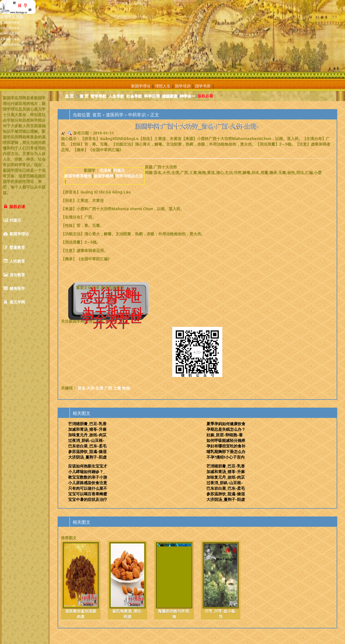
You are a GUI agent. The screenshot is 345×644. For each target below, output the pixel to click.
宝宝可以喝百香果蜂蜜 (88, 494)
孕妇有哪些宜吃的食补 (226, 446)
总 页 (69, 96)
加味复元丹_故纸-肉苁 (87, 435)
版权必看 (205, 96)
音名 (82, 388)
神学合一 (188, 96)
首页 (97, 115)
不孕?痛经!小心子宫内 (226, 457)
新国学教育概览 (78, 176)
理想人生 (163, 86)
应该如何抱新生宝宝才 (88, 466)
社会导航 (134, 96)
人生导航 (116, 96)
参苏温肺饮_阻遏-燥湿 (87, 451)
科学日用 (152, 96)
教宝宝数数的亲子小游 (88, 477)
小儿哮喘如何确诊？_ (87, 472)
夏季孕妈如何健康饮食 (226, 424)
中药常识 (137, 115)
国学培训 (183, 86)
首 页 (84, 96)
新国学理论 (141, 86)
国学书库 (203, 86)
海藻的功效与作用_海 (174, 581)
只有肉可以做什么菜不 (88, 488)
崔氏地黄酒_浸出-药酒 (128, 581)
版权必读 (14, 207)
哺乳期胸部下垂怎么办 (226, 451)
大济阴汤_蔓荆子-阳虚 (87, 457)
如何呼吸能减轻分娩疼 (226, 440)
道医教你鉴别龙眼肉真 (81, 581)
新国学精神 (103, 176)
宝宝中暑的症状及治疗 (88, 499)
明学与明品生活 (129, 176)
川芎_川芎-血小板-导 (221, 581)
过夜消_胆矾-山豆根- (86, 440)
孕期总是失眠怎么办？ (226, 429)
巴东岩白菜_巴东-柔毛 (87, 446)
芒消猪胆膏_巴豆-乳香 (87, 424)
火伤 (90, 388)
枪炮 (126, 388)
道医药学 (115, 115)
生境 (99, 388)
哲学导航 (98, 96)
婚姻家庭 (170, 96)
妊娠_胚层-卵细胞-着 (225, 435)
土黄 (117, 388)
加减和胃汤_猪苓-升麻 (87, 429)
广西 (108, 388)
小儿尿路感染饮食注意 (88, 483)
